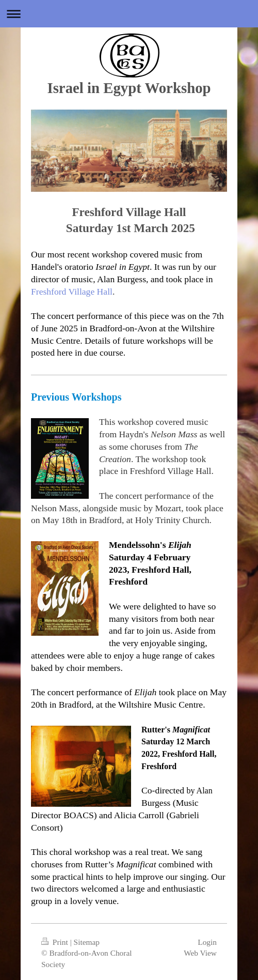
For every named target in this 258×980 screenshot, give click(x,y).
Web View (200, 953)
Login (207, 942)
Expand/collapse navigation (129, 14)
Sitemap (87, 942)
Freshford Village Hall (72, 292)
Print (56, 942)
